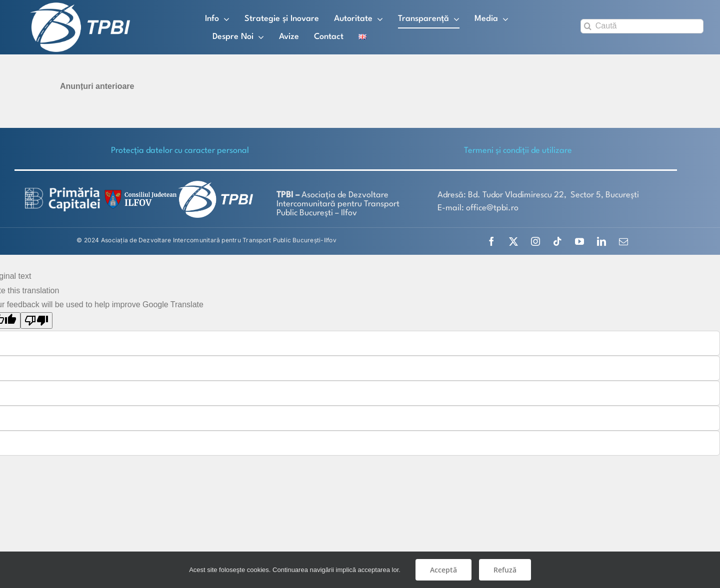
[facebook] (491, 241)
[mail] (623, 241)
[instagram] (535, 241)
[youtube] (579, 241)
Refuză (505, 570)
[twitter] (513, 241)
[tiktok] (557, 241)
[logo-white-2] (62, 190)
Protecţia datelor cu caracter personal (180, 150)
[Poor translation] (36, 320)
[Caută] (642, 26)
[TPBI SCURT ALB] (80, 6)
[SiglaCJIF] (139, 192)
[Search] (588, 26)
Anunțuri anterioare (97, 86)
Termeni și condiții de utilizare (518, 150)
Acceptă (443, 570)
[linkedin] (601, 241)
